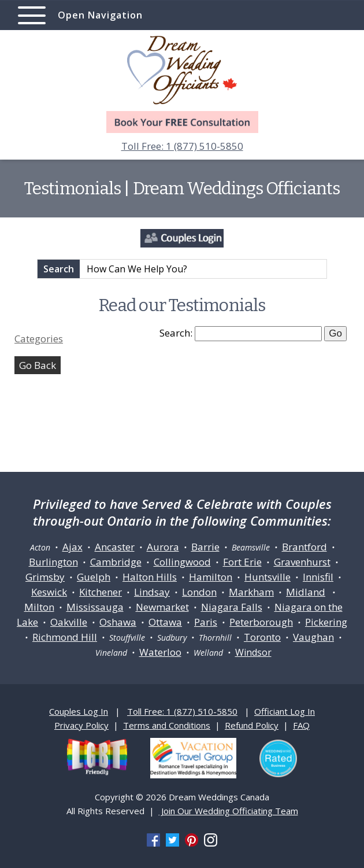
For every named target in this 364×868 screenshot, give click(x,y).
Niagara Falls (232, 607)
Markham (251, 592)
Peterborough (261, 622)
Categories (39, 339)
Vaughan (313, 637)
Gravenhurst (302, 562)
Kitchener (101, 592)
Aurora (163, 547)
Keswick (49, 592)
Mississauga (95, 607)
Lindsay (152, 592)
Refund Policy (252, 725)
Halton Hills (150, 577)
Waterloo (160, 652)
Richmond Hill (65, 637)
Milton (39, 607)
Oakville (69, 622)
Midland (306, 592)
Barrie (205, 547)
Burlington (53, 562)
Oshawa (118, 622)
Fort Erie (242, 562)
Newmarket (162, 607)
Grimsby (45, 577)
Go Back (38, 365)
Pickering (326, 622)
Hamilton (211, 577)
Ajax (73, 547)
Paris (206, 622)
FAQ (301, 725)
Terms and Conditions (167, 725)
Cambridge (116, 562)
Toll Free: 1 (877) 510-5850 (182, 146)
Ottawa (165, 622)
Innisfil (318, 577)
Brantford (304, 547)
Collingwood (182, 562)
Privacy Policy (81, 725)
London (199, 592)
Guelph (94, 577)
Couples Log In (79, 711)
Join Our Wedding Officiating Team (229, 811)
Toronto (262, 637)
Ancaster (115, 547)
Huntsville (268, 577)
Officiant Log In (285, 711)
